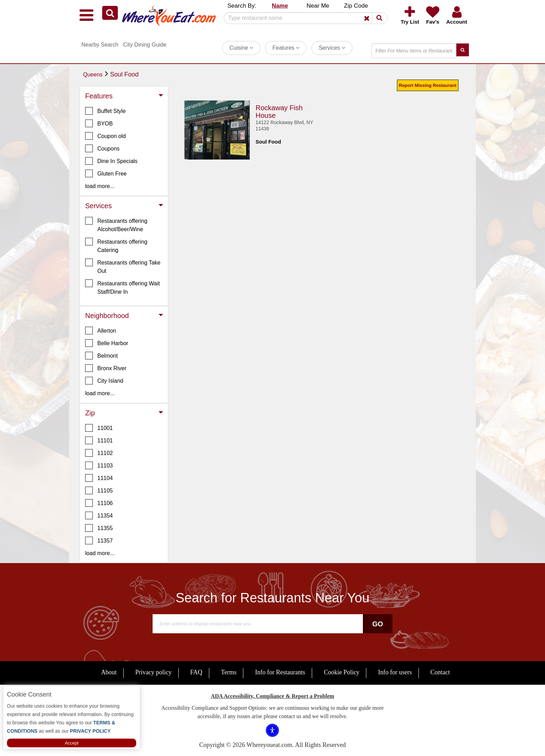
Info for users (395, 672)
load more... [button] (100, 186)
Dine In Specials (111, 161)
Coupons (102, 148)
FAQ (196, 672)
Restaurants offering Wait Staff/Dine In (123, 287)
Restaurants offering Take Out (123, 266)
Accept (72, 743)
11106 (99, 503)
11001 (99, 428)
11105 (99, 490)
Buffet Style (105, 111)
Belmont (101, 356)
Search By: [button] (242, 6)
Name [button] (280, 6)
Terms (229, 672)
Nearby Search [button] (100, 45)
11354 (99, 515)
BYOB (99, 123)
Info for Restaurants (280, 672)
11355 (99, 528)
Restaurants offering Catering (116, 245)
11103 (99, 465)
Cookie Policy (342, 672)
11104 (99, 478)
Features (286, 48)
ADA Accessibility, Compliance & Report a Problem (273, 696)
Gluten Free (106, 173)
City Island (104, 381)
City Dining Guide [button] (145, 45)
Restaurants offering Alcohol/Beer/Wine (116, 225)
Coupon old (105, 136)
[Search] (303, 18)
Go (378, 624)
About (109, 672)
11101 (99, 440)
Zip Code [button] (356, 6)
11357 (99, 540)
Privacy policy (153, 672)
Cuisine (241, 48)
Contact (440, 672)
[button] (110, 13)
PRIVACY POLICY (90, 731)
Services (332, 48)
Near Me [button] (318, 6)
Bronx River (106, 368)
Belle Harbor (107, 343)
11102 (99, 453)
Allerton (101, 331)
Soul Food (124, 74)
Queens (93, 75)
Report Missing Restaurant (428, 85)
